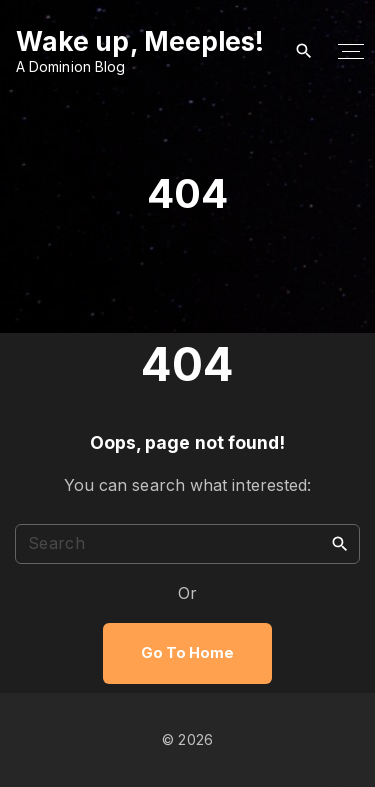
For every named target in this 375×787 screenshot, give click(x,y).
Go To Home (188, 653)
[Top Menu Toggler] (351, 52)
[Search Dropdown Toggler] (303, 51)
